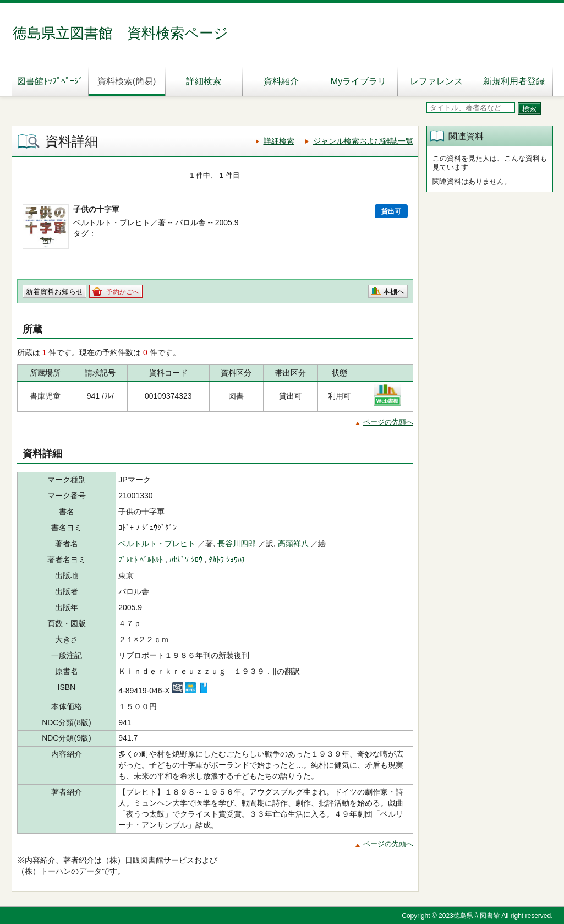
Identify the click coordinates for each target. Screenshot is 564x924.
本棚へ (394, 292)
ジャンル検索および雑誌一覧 (363, 141)
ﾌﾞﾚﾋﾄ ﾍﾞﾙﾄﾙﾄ (141, 559)
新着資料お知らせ (54, 292)
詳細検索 (204, 81)
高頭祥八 (293, 543)
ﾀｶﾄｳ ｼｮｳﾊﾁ (227, 559)
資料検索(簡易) (127, 81)
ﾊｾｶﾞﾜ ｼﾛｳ (186, 559)
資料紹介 (281, 81)
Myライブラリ (358, 81)
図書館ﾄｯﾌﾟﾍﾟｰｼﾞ (50, 81)
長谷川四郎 (237, 543)
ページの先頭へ (388, 422)
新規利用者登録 (514, 81)
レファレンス (436, 81)
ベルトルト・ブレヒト (157, 543)
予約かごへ (123, 292)
